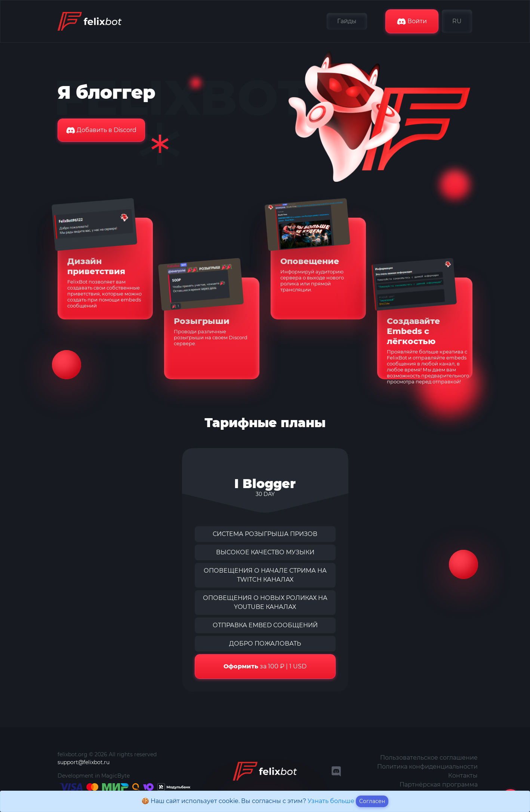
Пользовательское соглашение (429, 758)
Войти (412, 21)
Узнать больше (332, 801)
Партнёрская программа (439, 785)
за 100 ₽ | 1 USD (265, 666)
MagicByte (115, 776)
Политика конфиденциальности (427, 767)
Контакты (463, 776)
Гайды (347, 21)
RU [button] (457, 21)
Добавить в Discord (101, 130)
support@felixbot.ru (84, 762)
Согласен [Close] (372, 801)
